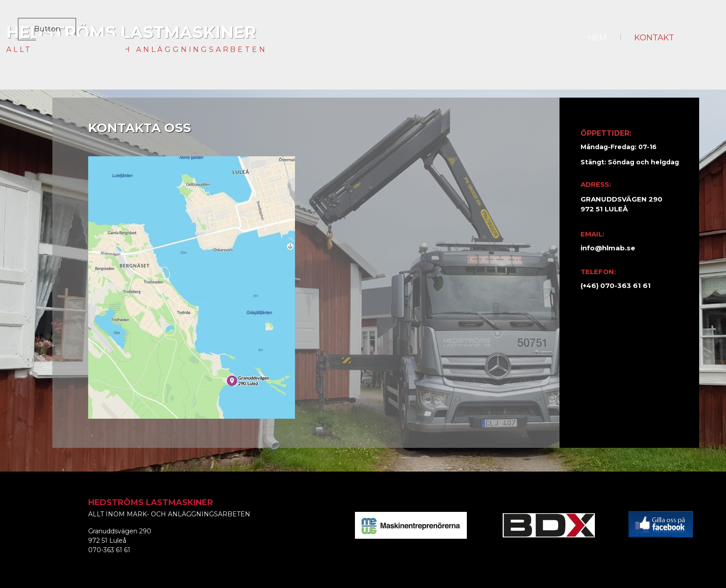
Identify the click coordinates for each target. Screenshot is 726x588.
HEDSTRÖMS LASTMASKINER (131, 32)
